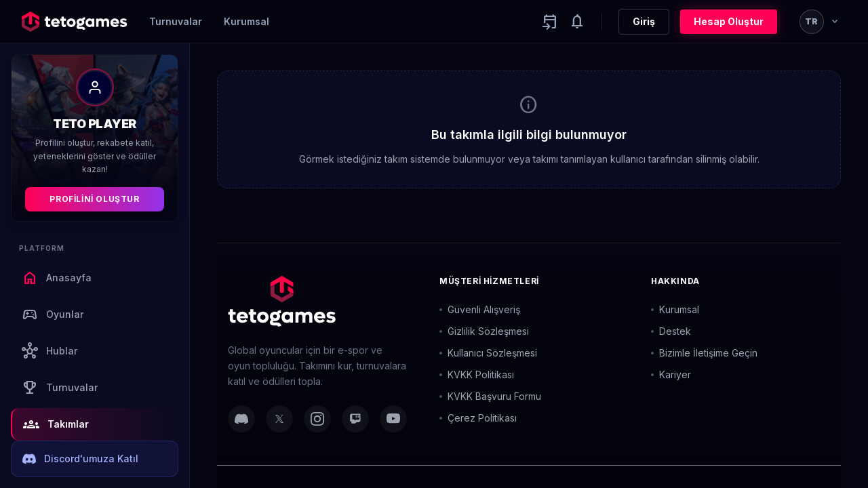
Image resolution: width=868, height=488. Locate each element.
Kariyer (671, 374)
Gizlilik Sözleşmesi (484, 331)
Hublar (50, 351)
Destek (671, 331)
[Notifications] (577, 22)
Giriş (644, 21)
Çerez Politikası (478, 418)
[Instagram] (317, 419)
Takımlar (56, 424)
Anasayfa (57, 278)
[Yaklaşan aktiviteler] (550, 22)
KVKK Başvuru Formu (490, 396)
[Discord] (241, 419)
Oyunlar (53, 314)
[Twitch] (355, 419)
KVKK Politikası (477, 374)
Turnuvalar (176, 21)
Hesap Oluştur (729, 21)
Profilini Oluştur (94, 199)
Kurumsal (246, 21)
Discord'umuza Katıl (80, 459)
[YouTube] (393, 419)
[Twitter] (279, 419)
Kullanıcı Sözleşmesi (488, 353)
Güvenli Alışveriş (480, 309)
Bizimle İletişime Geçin (704, 353)
